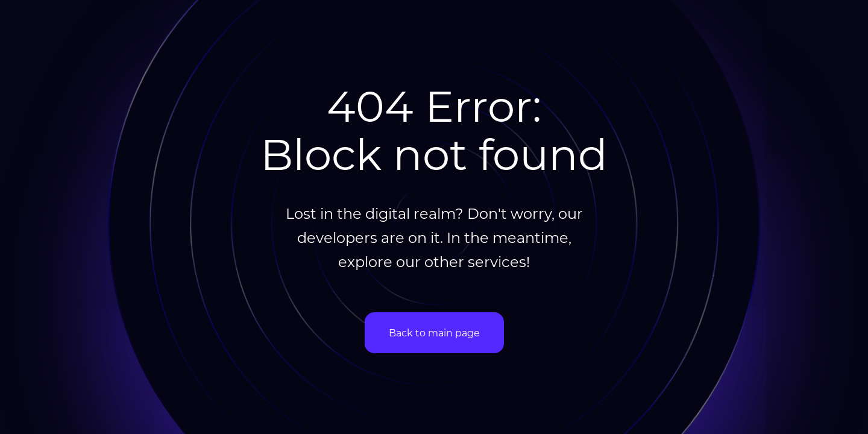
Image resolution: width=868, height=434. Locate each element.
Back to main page (434, 332)
